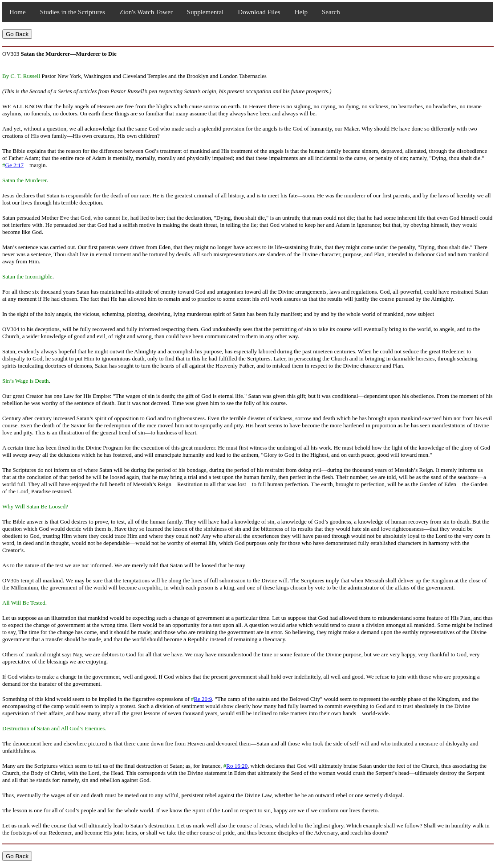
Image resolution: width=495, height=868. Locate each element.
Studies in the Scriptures (73, 12)
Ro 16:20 (237, 766)
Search (331, 12)
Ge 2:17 (15, 165)
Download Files (259, 12)
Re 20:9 (203, 699)
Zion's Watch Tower (146, 12)
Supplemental (205, 12)
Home (18, 12)
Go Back (17, 34)
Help (301, 12)
